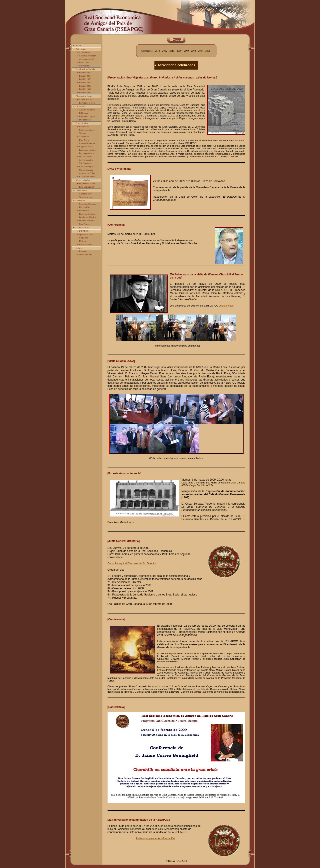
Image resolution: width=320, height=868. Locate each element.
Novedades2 (85, 66)
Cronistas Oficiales (88, 204)
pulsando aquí (227, 306)
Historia (83, 241)
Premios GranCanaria (85, 69)
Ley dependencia (87, 153)
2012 (165, 51)
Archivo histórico (87, 110)
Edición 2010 (85, 86)
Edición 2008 (85, 79)
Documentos (81, 190)
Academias (84, 137)
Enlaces (79, 248)
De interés (80, 106)
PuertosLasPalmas (87, 221)
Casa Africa (84, 224)
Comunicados (82, 123)
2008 (193, 51)
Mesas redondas (83, 180)
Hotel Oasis (84, 62)
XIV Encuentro (86, 160)
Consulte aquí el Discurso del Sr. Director (132, 563)
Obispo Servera (86, 170)
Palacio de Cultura (87, 150)
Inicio (78, 45)
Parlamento (84, 211)
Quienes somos (86, 234)
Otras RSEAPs (86, 255)
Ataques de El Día (87, 173)
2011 (172, 51)
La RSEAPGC (82, 231)
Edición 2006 (85, 73)
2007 (201, 51)
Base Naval (84, 140)
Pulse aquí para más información (155, 838)
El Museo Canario (87, 177)
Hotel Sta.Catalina (87, 214)
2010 (179, 51)
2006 (208, 51)
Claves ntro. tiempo (84, 96)
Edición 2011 (85, 89)
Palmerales (84, 127)
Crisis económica (87, 130)
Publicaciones (85, 120)
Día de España (86, 157)
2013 (157, 51)
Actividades (81, 49)
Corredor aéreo (86, 194)
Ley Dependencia (87, 183)
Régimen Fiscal (86, 147)
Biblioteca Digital (87, 116)
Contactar (83, 238)
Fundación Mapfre (87, 217)
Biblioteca (84, 113)
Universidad (85, 207)
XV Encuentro (86, 163)
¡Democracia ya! (87, 59)
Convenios (80, 201)
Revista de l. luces (87, 103)
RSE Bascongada (87, 167)
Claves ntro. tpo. (86, 99)
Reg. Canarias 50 (87, 187)
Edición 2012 (85, 93)
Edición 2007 (85, 76)
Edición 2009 (85, 83)
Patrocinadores (86, 244)
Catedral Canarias (87, 143)
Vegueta (83, 133)
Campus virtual (82, 228)
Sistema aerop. (86, 197)
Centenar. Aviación (88, 56)
